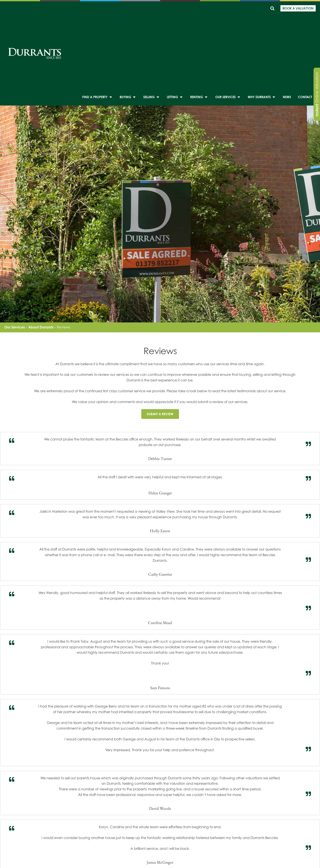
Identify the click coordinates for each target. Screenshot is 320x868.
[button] (272, 8)
